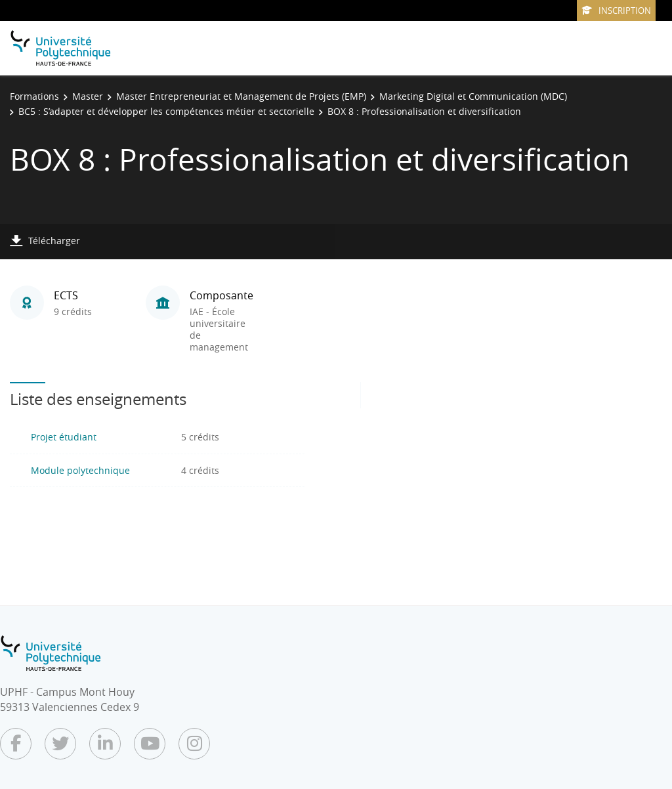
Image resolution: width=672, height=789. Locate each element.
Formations (34, 96)
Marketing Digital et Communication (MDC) (473, 96)
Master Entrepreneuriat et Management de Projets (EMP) (241, 96)
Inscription (616, 11)
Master (88, 96)
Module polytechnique (80, 470)
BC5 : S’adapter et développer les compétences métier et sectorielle (166, 111)
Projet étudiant (64, 437)
